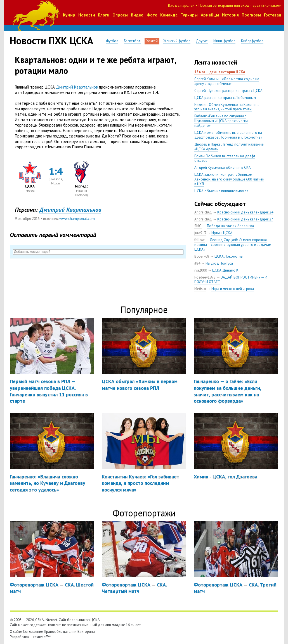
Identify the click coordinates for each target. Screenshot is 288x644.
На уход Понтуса (219, 263)
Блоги (104, 15)
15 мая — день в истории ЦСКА (220, 72)
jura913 (200, 233)
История (230, 15)
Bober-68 (202, 256)
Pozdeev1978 (205, 277)
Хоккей (152, 41)
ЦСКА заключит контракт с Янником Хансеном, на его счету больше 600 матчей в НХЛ (229, 179)
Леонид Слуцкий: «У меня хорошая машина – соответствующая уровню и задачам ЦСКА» (233, 245)
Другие (202, 41)
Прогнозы (251, 15)
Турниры (189, 15)
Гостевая (272, 15)
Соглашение (33, 632)
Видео (137, 15)
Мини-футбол (224, 41)
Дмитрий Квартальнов (77, 87)
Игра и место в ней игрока (233, 289)
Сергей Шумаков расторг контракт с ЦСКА (228, 91)
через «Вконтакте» (266, 5)
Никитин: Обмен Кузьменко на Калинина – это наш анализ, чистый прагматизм (229, 107)
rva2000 (201, 270)
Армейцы (210, 15)
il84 (197, 263)
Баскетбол (132, 41)
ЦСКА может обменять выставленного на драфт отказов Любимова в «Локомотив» (228, 135)
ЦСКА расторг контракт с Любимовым (225, 98)
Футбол (112, 41)
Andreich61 (203, 212)
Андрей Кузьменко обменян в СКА (223, 167)
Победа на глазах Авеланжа (230, 226)
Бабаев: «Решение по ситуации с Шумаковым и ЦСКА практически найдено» (221, 121)
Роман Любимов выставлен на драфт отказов (225, 158)
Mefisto (200, 289)
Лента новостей (216, 62)
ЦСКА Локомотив (229, 256)
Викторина (86, 632)
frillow (200, 240)
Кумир (69, 15)
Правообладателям (60, 632)
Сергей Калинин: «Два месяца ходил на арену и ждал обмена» (227, 81)
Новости (87, 15)
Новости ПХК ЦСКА (51, 41)
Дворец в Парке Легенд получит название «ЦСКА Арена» (229, 147)
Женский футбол (177, 41)
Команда (169, 15)
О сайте (16, 632)
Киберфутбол (252, 41)
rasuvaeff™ (42, 637)
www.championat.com (77, 219)
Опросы (120, 15)
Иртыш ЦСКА (222, 233)
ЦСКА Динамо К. (226, 270)
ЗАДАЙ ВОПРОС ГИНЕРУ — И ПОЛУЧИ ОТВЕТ (231, 280)
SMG (198, 226)
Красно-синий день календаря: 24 (245, 212)
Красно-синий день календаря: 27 (245, 219)
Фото (152, 15)
